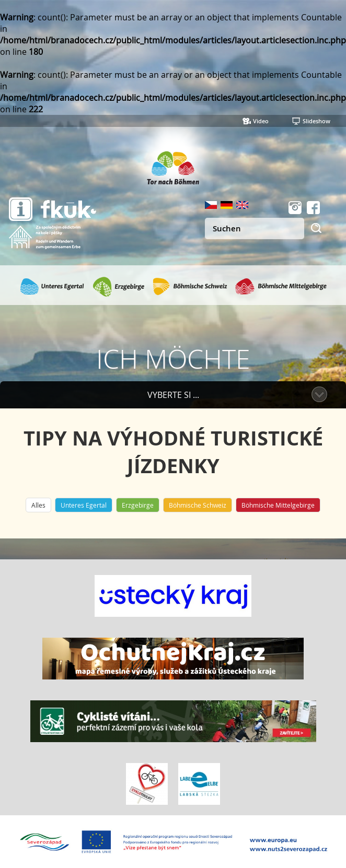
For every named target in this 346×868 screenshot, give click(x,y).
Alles (38, 505)
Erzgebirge (138, 505)
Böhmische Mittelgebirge (278, 505)
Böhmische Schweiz (198, 505)
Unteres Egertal (84, 505)
